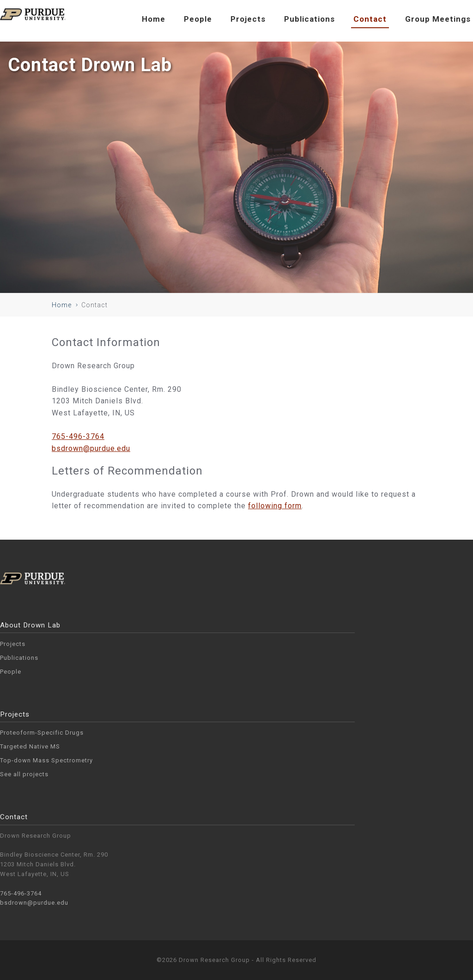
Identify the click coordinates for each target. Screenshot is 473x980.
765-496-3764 (78, 436)
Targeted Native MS (30, 746)
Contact (370, 19)
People (198, 19)
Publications (309, 19)
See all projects (24, 774)
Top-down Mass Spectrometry (46, 760)
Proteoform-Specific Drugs (42, 733)
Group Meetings (438, 19)
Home (154, 19)
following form (275, 506)
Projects (248, 19)
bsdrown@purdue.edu (91, 448)
